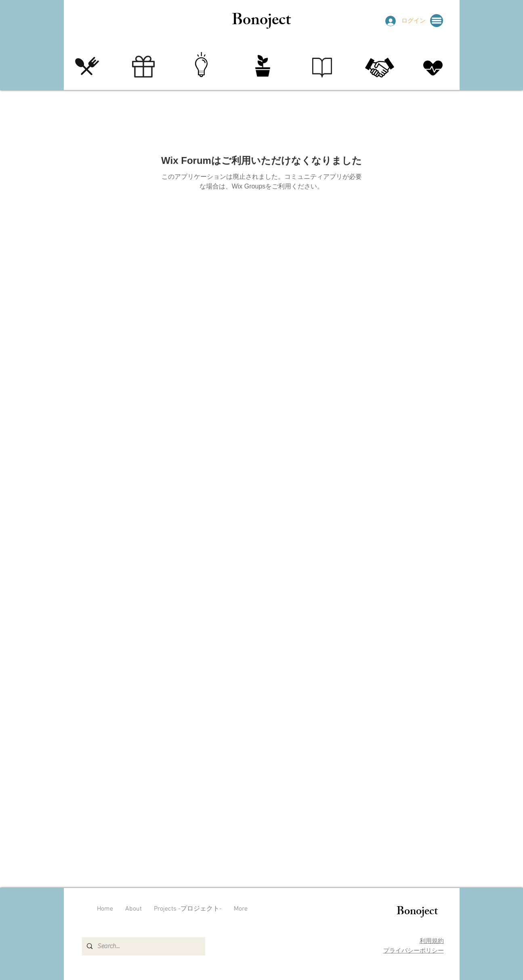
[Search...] (143, 946)
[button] (437, 21)
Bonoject (261, 22)
